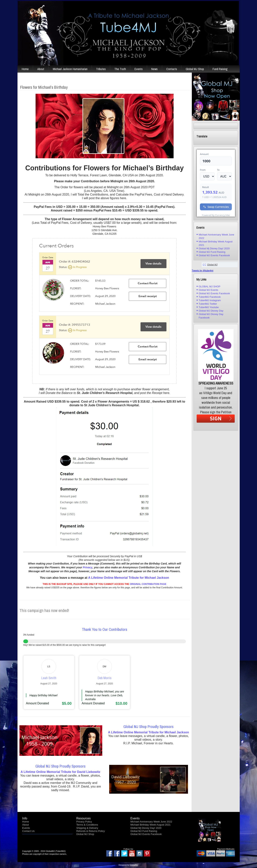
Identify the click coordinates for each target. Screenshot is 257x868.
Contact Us (28, 831)
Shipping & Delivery (87, 828)
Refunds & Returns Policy (91, 831)
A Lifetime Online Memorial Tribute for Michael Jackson (129, 578)
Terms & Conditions (87, 825)
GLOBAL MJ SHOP (210, 286)
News (154, 69)
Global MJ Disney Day (211, 311)
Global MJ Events (209, 290)
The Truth (120, 69)
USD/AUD (205, 214)
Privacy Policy (84, 822)
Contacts (172, 69)
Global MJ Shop (195, 69)
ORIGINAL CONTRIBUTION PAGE (148, 584)
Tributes (101, 69)
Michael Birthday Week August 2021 (151, 825)
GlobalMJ (134, 865)
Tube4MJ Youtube (209, 307)
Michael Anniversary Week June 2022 (151, 822)
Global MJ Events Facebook (214, 255)
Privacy (88, 567)
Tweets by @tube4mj (203, 271)
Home (25, 69)
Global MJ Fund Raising (212, 252)
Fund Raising (220, 69)
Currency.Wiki (225, 214)
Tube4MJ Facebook (210, 297)
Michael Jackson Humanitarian (70, 69)
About (41, 69)
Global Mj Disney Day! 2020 (214, 248)
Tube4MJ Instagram (210, 300)
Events (139, 69)
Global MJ (212, 265)
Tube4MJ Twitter (208, 304)
